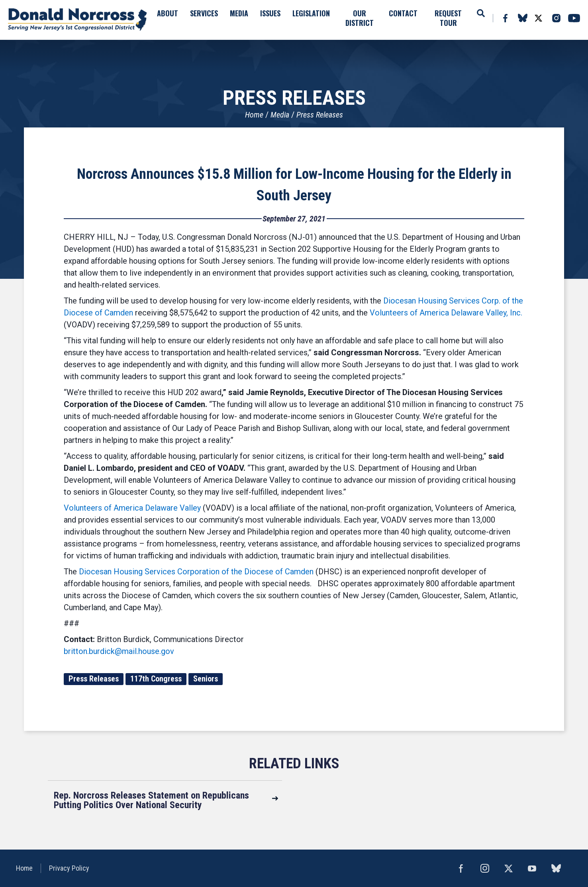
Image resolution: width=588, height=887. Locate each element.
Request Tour (448, 18)
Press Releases (320, 115)
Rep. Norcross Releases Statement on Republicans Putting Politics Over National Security (151, 800)
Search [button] (481, 13)
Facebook (505, 18)
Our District (360, 18)
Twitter (538, 18)
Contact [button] (403, 13)
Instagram (556, 18)
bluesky (522, 18)
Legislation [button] (311, 13)
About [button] (168, 13)
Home (254, 115)
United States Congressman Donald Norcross (78, 20)
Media (280, 115)
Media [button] (239, 13)
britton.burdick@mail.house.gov (119, 651)
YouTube (574, 18)
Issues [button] (270, 13)
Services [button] (204, 13)
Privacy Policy (69, 868)
